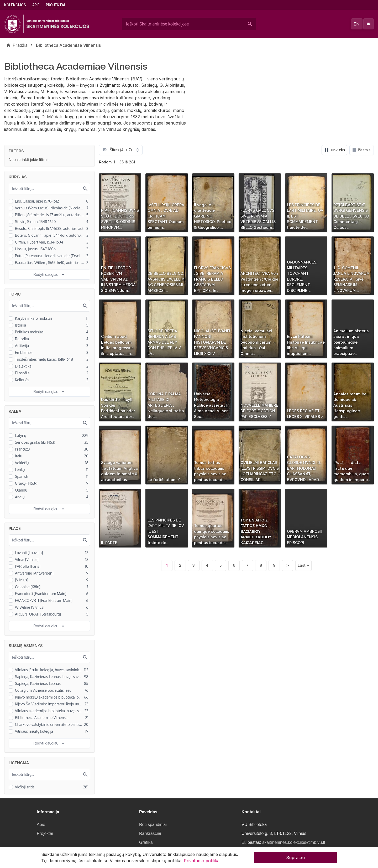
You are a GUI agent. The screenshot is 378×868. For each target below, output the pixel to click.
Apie (36, 5)
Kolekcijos (15, 5)
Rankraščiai (150, 833)
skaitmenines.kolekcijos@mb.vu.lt (294, 842)
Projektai (55, 5)
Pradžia (20, 45)
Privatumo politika (202, 862)
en (357, 24)
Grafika (146, 842)
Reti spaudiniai (153, 825)
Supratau (295, 859)
